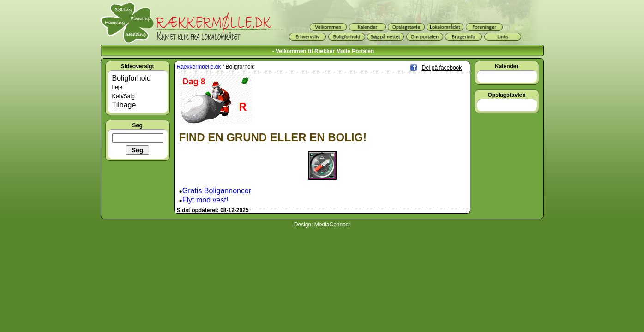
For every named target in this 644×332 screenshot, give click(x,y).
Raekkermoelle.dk (199, 67)
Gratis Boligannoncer (217, 191)
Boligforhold (132, 78)
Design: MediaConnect (322, 225)
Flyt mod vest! (205, 200)
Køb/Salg (123, 96)
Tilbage (124, 105)
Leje (117, 87)
